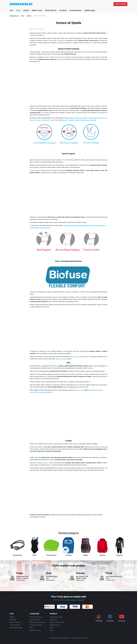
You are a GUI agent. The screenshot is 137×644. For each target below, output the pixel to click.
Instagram (80, 600)
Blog (23, 16)
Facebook (73, 600)
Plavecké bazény (75, 11)
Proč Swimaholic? (15, 625)
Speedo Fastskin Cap (46, 392)
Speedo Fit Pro (102, 118)
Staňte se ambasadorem (57, 622)
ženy (74, 357)
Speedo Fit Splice (90, 120)
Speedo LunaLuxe (70, 226)
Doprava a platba (35, 620)
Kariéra (52, 630)
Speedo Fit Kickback (75, 118)
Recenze (26, 11)
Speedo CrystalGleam (82, 226)
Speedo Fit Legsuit (49, 120)
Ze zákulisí (63, 11)
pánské (64, 359)
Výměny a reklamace (36, 617)
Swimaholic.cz (14, 16)
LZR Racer (45, 463)
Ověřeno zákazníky (15, 622)
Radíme (18, 11)
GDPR (32, 628)
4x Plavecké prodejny (16, 628)
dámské (58, 359)
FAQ (51, 628)
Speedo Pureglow (45, 228)
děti (87, 357)
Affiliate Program (55, 625)
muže (78, 357)
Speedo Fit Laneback (36, 120)
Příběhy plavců (37, 11)
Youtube (67, 600)
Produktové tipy (51, 11)
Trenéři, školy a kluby (56, 617)
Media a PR (53, 620)
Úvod (11, 11)
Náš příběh (13, 620)
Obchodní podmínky (36, 625)
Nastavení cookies (35, 630)
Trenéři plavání (89, 11)
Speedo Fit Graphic (68, 120)
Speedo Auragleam (95, 226)
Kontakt (12, 617)
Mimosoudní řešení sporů (38, 622)
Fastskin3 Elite (93, 390)
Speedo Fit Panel (79, 120)
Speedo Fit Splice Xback (90, 118)
